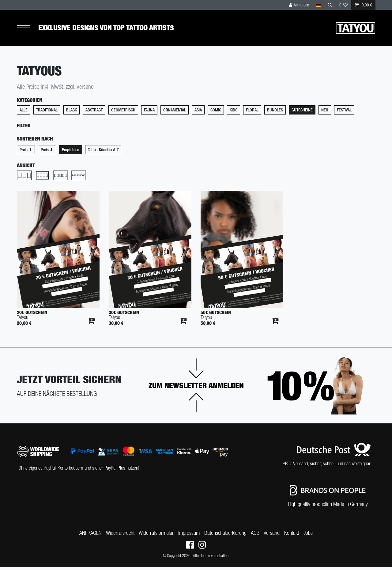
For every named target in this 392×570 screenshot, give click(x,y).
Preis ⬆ (26, 152)
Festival (344, 113)
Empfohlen (71, 152)
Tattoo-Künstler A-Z (103, 152)
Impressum (188, 536)
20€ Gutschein (32, 315)
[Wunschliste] (344, 5)
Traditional (47, 113)
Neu (325, 113)
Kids (234, 113)
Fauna (149, 113)
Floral (252, 113)
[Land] (318, 5)
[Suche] (330, 5)
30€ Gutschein (124, 315)
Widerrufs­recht (117, 536)
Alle (24, 113)
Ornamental (175, 113)
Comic (216, 113)
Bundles (275, 113)
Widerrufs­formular (154, 536)
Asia (198, 113)
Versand (273, 536)
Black (72, 113)
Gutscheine (302, 113)
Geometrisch (123, 113)
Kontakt (294, 536)
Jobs (312, 536)
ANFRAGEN (87, 536)
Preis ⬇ (47, 152)
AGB (256, 536)
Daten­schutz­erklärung (225, 536)
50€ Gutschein (216, 315)
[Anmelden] (299, 5)
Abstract (94, 113)
